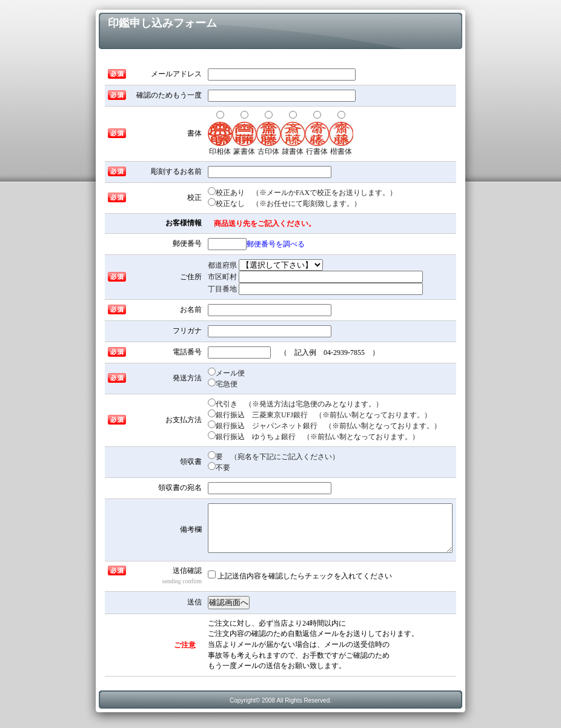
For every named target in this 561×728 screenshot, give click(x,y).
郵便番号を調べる (276, 244)
